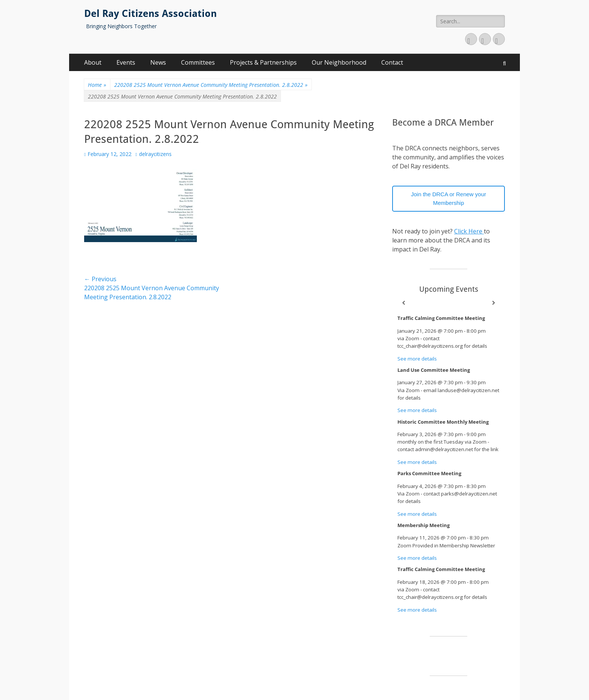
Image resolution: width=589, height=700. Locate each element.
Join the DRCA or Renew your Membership (449, 198)
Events (126, 62)
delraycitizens (155, 154)
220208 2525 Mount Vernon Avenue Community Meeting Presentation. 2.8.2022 (211, 85)
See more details (417, 359)
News (158, 62)
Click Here (469, 231)
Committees (198, 62)
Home (97, 85)
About (93, 62)
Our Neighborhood (339, 62)
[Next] (494, 303)
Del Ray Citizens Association (150, 14)
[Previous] (403, 303)
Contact (392, 62)
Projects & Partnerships (263, 62)
